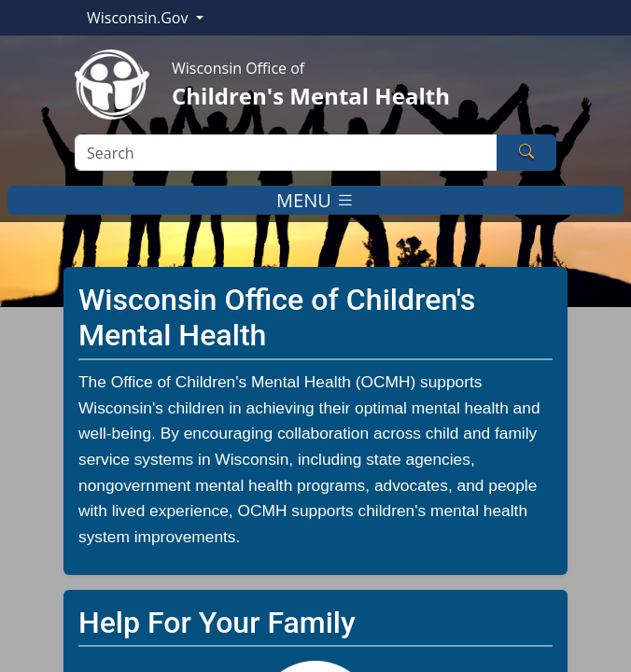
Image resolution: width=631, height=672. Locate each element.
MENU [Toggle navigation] (315, 200)
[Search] (286, 153)
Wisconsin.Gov (140, 18)
